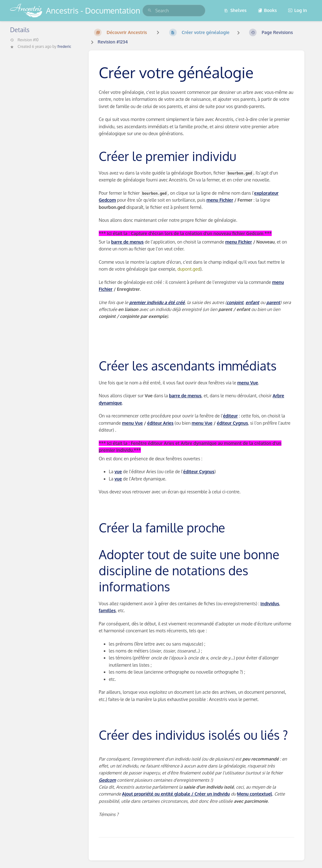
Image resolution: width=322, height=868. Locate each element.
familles (107, 610)
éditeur (230, 416)
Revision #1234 (113, 42)
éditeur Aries (160, 423)
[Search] (150, 11)
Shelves (235, 10)
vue (118, 471)
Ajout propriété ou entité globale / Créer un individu (176, 794)
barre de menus (127, 242)
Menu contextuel (255, 794)
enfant (252, 302)
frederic (64, 46)
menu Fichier (220, 200)
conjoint (235, 302)
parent (273, 302)
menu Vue (248, 383)
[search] (174, 11)
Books (267, 10)
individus (270, 604)
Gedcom (107, 780)
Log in (297, 10)
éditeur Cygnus (233, 423)
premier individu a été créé (157, 302)
